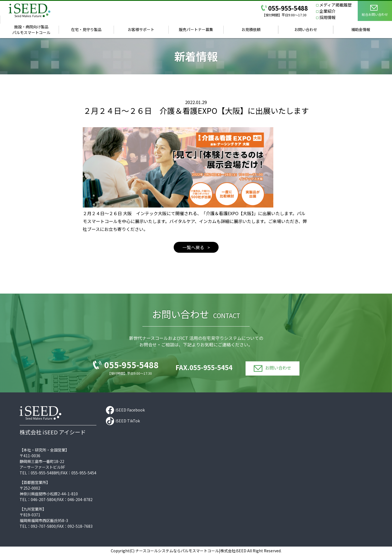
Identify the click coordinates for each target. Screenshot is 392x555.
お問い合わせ (306, 29)
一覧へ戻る (194, 247)
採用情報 (327, 17)
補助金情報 (361, 29)
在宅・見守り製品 (86, 29)
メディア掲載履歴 (336, 5)
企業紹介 (327, 11)
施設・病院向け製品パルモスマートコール (31, 30)
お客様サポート (141, 29)
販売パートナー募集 (196, 29)
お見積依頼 (251, 29)
